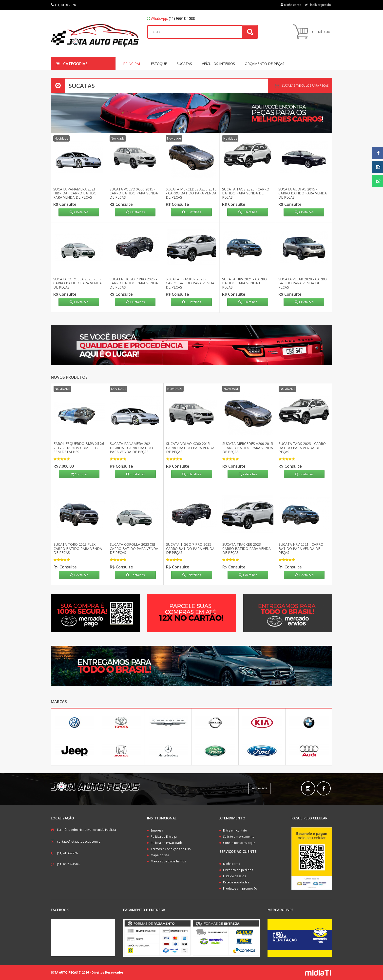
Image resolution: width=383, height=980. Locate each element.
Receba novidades (236, 882)
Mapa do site (160, 855)
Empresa (157, 830)
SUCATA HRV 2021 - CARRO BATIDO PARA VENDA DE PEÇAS (244, 283)
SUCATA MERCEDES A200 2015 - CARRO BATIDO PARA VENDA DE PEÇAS (191, 193)
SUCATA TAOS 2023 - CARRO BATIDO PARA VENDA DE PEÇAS (246, 193)
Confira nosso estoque (239, 843)
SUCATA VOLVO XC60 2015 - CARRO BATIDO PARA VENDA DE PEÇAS (134, 193)
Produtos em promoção (240, 888)
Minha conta (232, 864)
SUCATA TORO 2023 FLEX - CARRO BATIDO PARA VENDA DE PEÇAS (78, 548)
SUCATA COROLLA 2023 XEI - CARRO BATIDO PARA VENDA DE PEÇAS (77, 283)
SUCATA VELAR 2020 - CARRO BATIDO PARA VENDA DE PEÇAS (303, 283)
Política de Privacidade (167, 843)
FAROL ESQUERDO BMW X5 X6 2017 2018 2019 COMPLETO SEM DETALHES (79, 448)
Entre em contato (235, 830)
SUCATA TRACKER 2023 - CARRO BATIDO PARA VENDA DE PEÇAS (190, 283)
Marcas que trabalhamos (168, 861)
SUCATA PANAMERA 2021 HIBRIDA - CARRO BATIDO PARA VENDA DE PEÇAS (75, 193)
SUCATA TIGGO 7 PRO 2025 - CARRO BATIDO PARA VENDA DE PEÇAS (134, 283)
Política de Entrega (164, 837)
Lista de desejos (234, 876)
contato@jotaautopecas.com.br (79, 842)
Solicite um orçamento (239, 837)
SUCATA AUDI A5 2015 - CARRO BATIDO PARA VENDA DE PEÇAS (303, 193)
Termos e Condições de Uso (171, 849)
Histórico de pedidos (238, 870)
